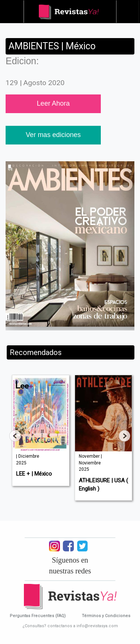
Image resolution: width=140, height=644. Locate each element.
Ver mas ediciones (53, 135)
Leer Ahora (53, 103)
